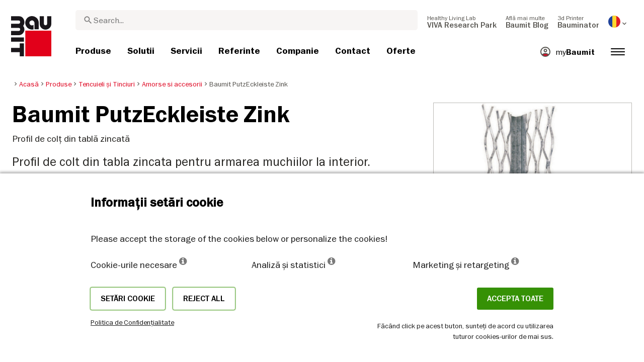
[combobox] (247, 20)
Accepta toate (515, 299)
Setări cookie (128, 299)
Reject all (204, 299)
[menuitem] (462, 22)
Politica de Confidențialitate (132, 322)
